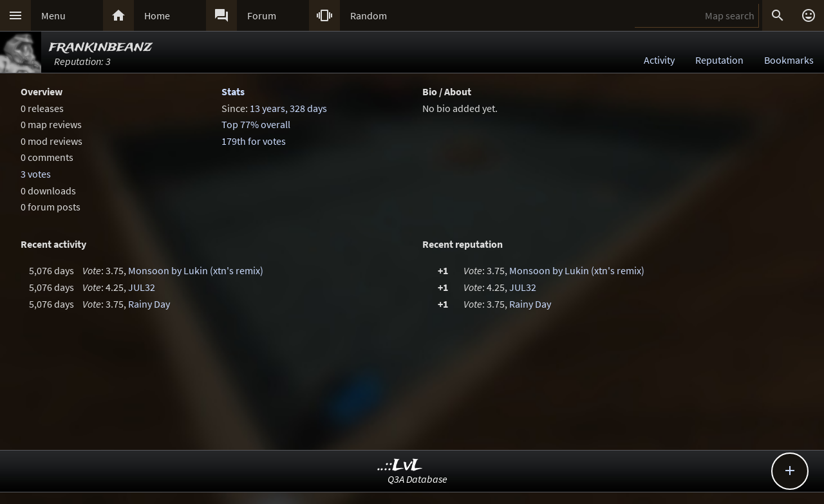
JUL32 (142, 287)
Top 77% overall (256, 124)
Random (369, 15)
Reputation (719, 60)
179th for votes (254, 141)
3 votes (36, 174)
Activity (659, 60)
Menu (53, 15)
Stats (233, 91)
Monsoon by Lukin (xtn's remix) (196, 270)
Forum (262, 15)
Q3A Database (417, 479)
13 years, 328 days (288, 108)
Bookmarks (789, 60)
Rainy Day (149, 304)
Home (157, 15)
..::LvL (400, 466)
